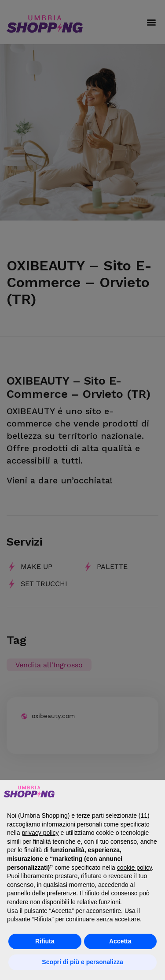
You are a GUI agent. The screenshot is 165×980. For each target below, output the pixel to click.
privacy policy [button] (40, 833)
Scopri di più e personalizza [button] (82, 962)
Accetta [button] (120, 941)
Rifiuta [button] (45, 941)
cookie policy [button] (134, 868)
